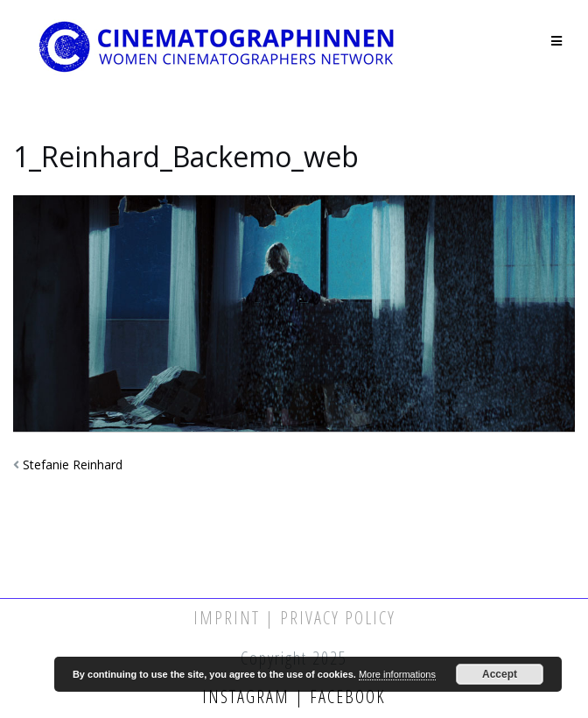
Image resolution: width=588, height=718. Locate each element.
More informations (397, 674)
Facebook (345, 697)
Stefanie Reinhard (73, 465)
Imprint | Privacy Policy (294, 618)
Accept (500, 674)
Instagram (248, 697)
